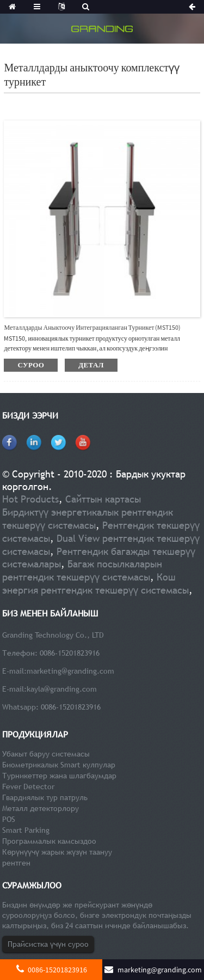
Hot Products (30, 499)
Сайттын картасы (103, 499)
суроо (31, 365)
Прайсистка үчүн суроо (48, 944)
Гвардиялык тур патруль (45, 797)
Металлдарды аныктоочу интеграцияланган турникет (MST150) (92, 327)
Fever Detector (28, 787)
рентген (16, 863)
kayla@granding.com (62, 689)
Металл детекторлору (41, 808)
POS (9, 819)
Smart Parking (26, 830)
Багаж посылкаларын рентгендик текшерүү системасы (82, 570)
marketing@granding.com (70, 671)
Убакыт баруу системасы (46, 754)
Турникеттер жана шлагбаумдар (59, 776)
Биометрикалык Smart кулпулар (59, 765)
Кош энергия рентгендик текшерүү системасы (95, 583)
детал (91, 365)
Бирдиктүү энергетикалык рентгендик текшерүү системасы (88, 519)
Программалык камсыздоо (49, 841)
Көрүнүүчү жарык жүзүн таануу (57, 852)
